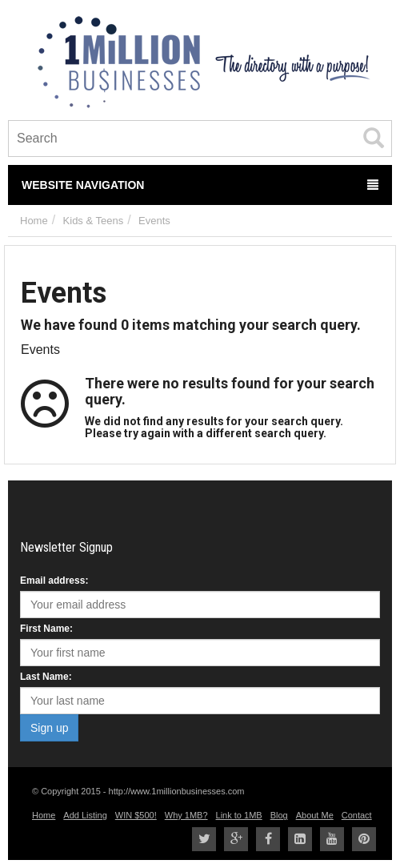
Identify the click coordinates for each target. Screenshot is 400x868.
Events (154, 221)
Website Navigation (200, 185)
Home (34, 221)
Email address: (54, 581)
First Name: (46, 629)
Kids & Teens (94, 221)
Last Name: (46, 677)
